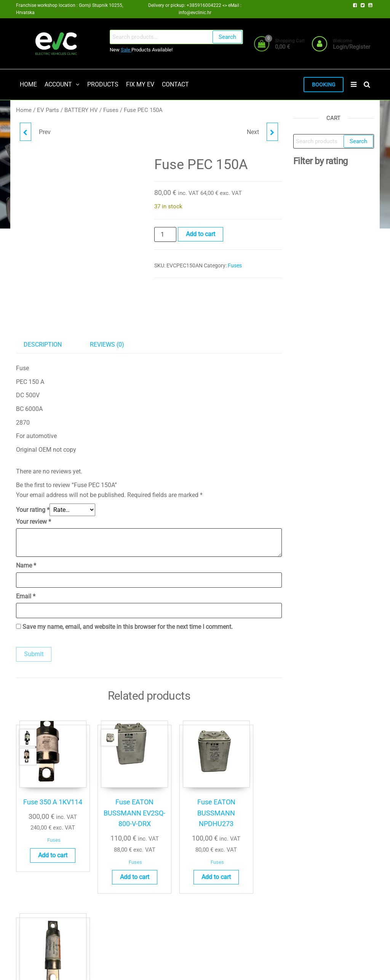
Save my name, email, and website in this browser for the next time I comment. (128, 627)
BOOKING (323, 85)
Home (24, 111)
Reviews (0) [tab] (107, 345)
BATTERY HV (81, 111)
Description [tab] (43, 345)
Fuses (111, 111)
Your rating (33, 511)
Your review (34, 522)
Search (227, 37)
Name (26, 566)
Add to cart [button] (45, 851)
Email (26, 597)
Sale (126, 50)
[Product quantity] (165, 235)
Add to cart (201, 234)
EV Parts (48, 111)
